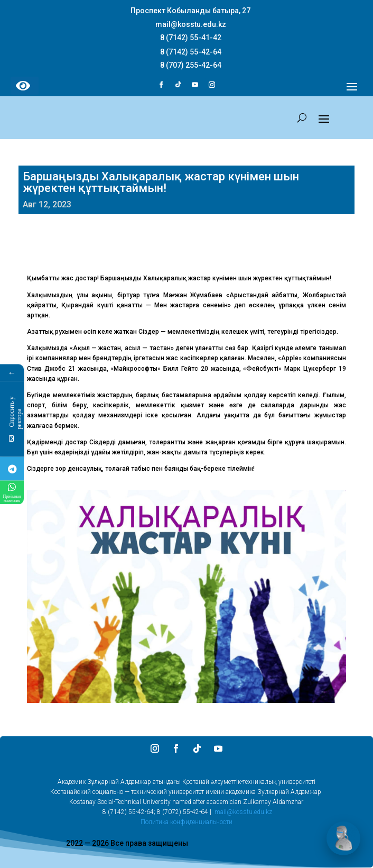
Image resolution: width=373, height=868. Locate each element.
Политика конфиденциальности (186, 822)
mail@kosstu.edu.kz (243, 812)
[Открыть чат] (343, 838)
